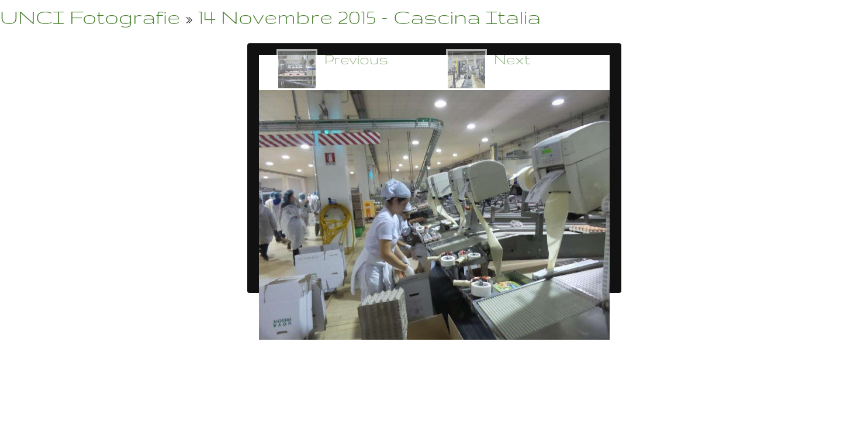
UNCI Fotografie (90, 17)
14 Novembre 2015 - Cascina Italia (369, 17)
